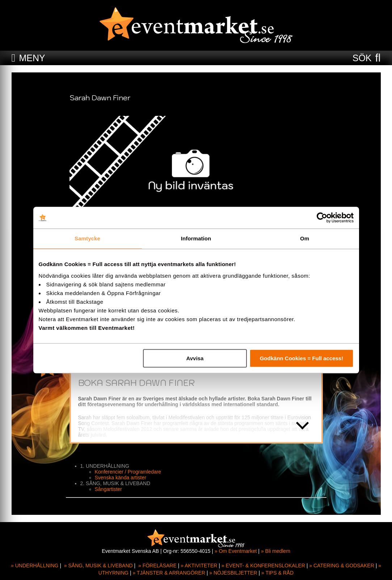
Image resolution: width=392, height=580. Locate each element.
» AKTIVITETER (199, 566)
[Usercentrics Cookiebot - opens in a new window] (322, 218)
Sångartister (108, 489)
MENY (32, 58)
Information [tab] (196, 238)
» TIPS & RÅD (277, 573)
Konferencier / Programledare (128, 472)
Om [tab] (305, 238)
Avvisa (195, 358)
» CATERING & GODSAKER (342, 566)
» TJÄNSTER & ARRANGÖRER (169, 573)
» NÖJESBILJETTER (233, 573)
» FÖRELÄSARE (157, 566)
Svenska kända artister (121, 478)
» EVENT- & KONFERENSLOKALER (263, 566)
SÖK (362, 58)
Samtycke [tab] (87, 238)
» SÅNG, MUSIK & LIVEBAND (98, 566)
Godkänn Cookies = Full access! (302, 358)
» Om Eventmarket (236, 551)
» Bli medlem (276, 551)
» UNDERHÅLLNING (35, 566)
